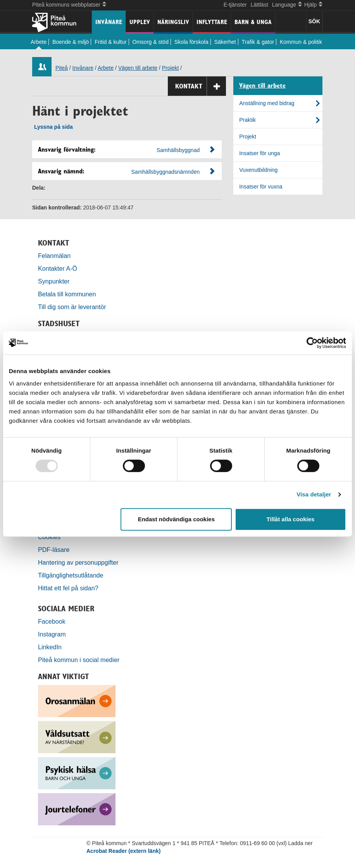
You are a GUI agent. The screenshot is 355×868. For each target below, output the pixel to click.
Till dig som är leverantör (73, 307)
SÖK (314, 21)
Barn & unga (253, 22)
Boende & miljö (71, 42)
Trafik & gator (258, 42)
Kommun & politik (301, 42)
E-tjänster (235, 5)
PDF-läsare (54, 550)
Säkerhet (225, 42)
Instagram (52, 634)
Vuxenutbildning (258, 170)
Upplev (140, 22)
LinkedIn (50, 647)
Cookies (49, 537)
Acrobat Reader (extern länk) (123, 851)
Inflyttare (212, 22)
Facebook (52, 621)
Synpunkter (54, 281)
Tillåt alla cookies (290, 519)
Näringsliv (173, 22)
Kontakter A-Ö (58, 268)
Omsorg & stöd (151, 42)
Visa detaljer (314, 494)
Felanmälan (54, 256)
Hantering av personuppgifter (78, 562)
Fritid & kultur (110, 42)
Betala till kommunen (67, 294)
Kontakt (201, 86)
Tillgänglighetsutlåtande (71, 575)
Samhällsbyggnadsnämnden (166, 172)
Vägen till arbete (138, 68)
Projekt (171, 68)
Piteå (62, 68)
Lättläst (259, 5)
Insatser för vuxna (261, 187)
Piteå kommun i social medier (79, 660)
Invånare (109, 22)
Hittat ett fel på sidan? (68, 588)
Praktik (247, 120)
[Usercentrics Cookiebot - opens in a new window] (312, 343)
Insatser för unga (259, 153)
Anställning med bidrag (267, 103)
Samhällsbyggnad (178, 150)
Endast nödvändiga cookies (176, 519)
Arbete (39, 42)
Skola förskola (191, 42)
